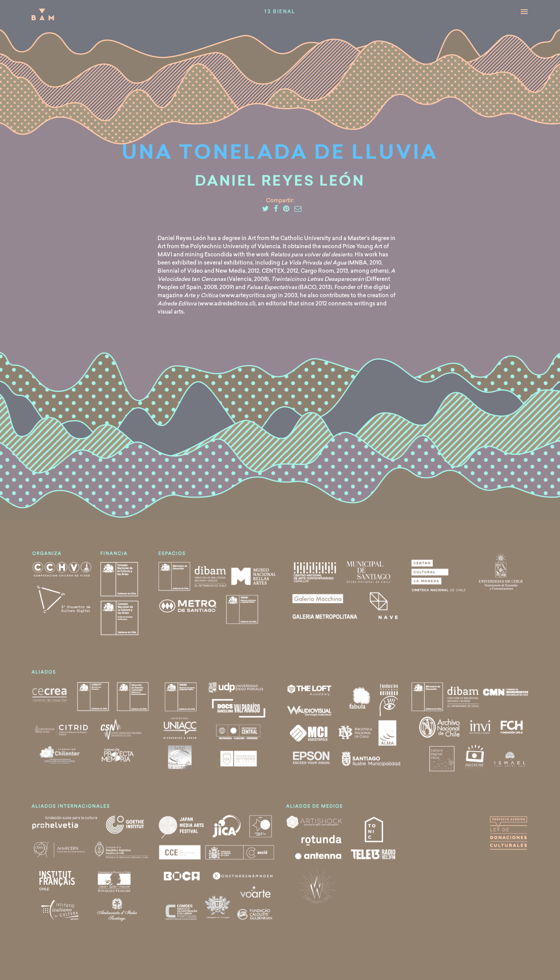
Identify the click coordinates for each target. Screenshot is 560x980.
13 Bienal (280, 12)
